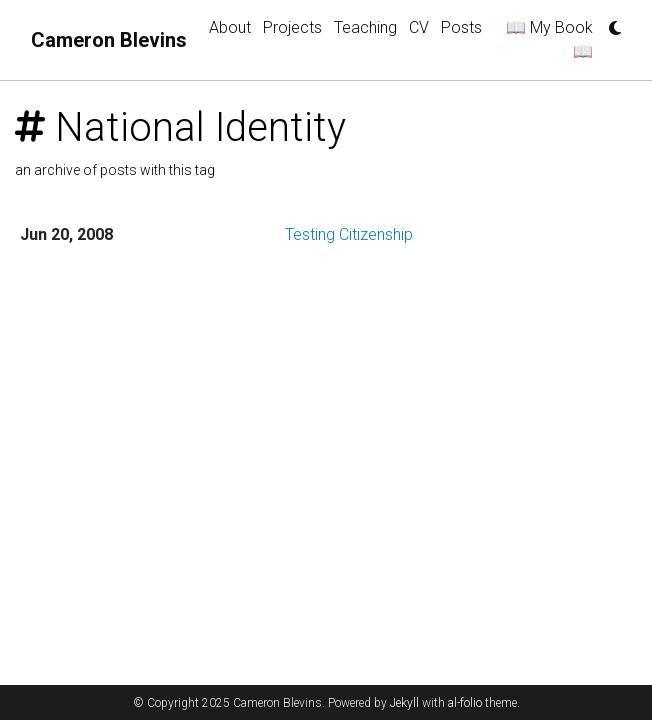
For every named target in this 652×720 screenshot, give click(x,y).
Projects (292, 27)
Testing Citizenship (349, 234)
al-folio (465, 703)
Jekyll (404, 703)
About (230, 27)
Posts (461, 27)
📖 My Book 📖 (549, 39)
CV (419, 27)
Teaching (365, 27)
